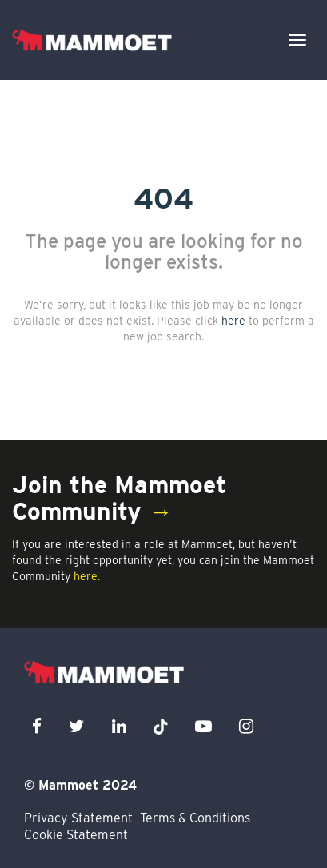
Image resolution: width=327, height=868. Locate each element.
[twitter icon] (77, 726)
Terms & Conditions (195, 818)
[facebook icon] (37, 726)
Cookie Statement (76, 835)
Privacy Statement (78, 818)
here (233, 321)
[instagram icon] (246, 726)
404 (163, 198)
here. (87, 576)
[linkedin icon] (119, 726)
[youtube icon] (203, 726)
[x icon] (161, 726)
